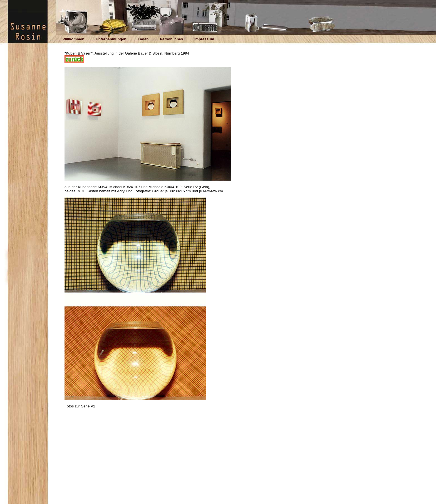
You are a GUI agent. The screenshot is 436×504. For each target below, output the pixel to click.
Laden (143, 39)
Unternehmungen (111, 39)
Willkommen (73, 39)
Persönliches (171, 39)
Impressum (204, 39)
